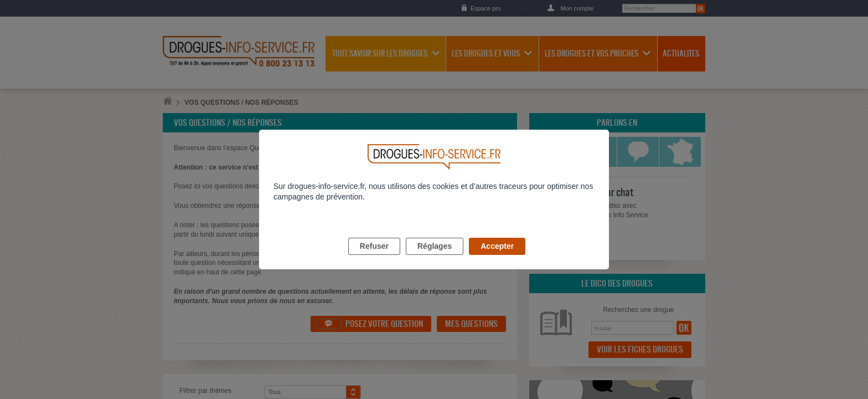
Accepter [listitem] (497, 259)
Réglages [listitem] (435, 259)
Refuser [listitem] (374, 259)
